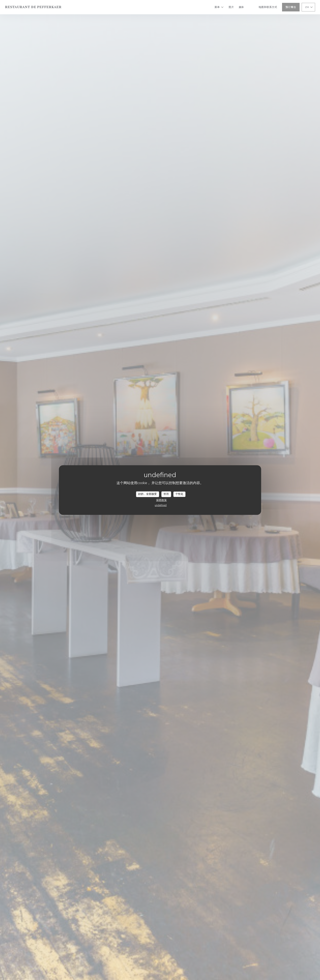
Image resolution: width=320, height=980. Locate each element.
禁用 (166, 494)
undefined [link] (161, 505)
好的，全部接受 (147, 494)
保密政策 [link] (161, 500)
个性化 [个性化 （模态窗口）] (179, 494)
